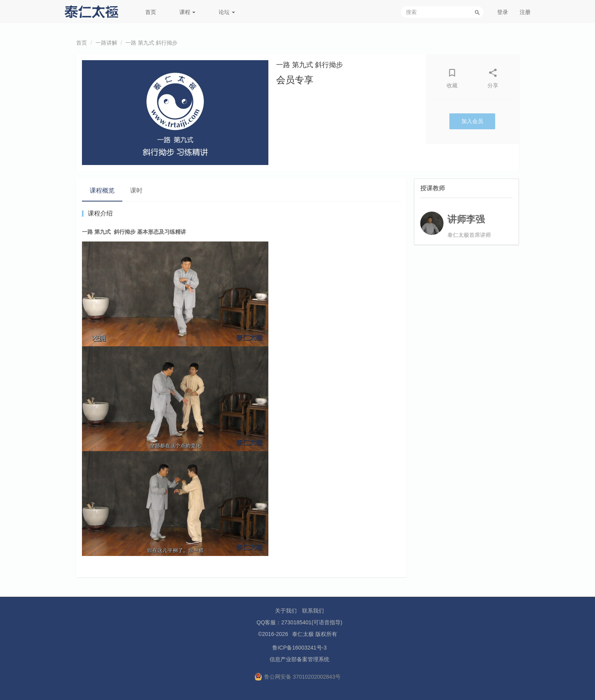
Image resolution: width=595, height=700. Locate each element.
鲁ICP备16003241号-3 (299, 648)
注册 (525, 12)
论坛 (227, 12)
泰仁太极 (303, 634)
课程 (188, 12)
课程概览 (102, 190)
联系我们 (313, 611)
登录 (503, 12)
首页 (151, 12)
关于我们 (286, 611)
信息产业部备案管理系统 (299, 659)
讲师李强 (466, 219)
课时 (136, 190)
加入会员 (472, 121)
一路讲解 (106, 43)
